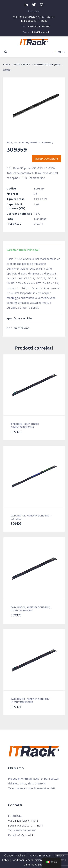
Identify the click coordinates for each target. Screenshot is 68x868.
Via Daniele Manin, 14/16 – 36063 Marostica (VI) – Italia (34, 19)
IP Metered (17, 424)
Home (6, 64)
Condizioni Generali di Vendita (29, 860)
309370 (16, 615)
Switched (16, 519)
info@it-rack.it (41, 32)
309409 (16, 524)
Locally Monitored (22, 610)
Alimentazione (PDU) (47, 64)
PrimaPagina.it (36, 864)
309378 (16, 432)
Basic (10, 142)
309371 (16, 707)
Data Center (22, 64)
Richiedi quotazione (47, 159)
